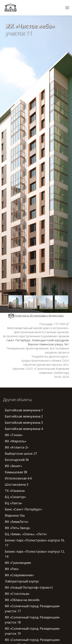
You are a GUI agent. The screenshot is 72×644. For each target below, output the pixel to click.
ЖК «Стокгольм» (17, 594)
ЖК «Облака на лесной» (22, 600)
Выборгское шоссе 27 (21, 454)
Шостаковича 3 (17, 485)
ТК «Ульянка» (15, 491)
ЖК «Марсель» (16, 441)
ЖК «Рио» (12, 569)
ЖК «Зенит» (13, 466)
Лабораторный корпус (22, 581)
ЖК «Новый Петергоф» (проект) (29, 587)
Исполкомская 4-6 (18, 478)
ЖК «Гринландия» (18, 563)
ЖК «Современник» (19, 575)
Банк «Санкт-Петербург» (23, 509)
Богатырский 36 (17, 460)
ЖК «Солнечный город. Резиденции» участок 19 (32, 631)
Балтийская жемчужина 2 (24, 416)
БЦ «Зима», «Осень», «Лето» (26, 534)
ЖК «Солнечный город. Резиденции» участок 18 (32, 620)
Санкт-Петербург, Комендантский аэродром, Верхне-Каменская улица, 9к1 (38, 342)
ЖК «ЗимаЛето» (17, 522)
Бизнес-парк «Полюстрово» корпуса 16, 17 (35, 543)
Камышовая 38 (16, 472)
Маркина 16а (15, 515)
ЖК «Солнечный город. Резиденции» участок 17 (32, 609)
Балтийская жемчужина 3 (24, 423)
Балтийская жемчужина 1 (24, 410)
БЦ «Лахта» (13, 503)
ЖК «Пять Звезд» (17, 528)
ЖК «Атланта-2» (17, 447)
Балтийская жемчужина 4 (24, 429)
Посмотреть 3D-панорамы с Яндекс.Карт (36, 316)
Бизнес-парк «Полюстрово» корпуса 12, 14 (35, 554)
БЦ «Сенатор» (15, 497)
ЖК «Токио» (14, 435)
